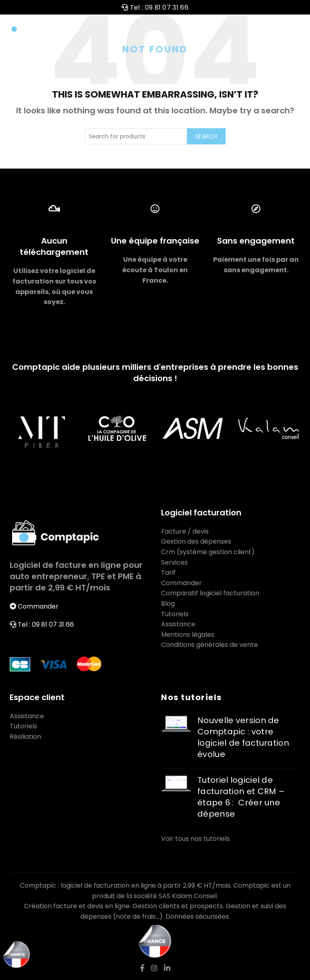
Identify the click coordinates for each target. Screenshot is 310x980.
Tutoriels (175, 614)
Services (174, 562)
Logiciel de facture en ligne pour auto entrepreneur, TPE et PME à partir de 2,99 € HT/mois (76, 576)
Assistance (178, 624)
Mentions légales (188, 635)
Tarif (168, 572)
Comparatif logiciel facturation (210, 593)
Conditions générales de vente (209, 645)
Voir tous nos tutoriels (195, 839)
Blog (168, 604)
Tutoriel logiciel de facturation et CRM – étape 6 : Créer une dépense (241, 797)
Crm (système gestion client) (208, 552)
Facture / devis (185, 531)
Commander (38, 606)
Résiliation (25, 737)
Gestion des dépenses (196, 541)
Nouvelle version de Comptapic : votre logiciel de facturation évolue (243, 737)
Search (206, 136)
